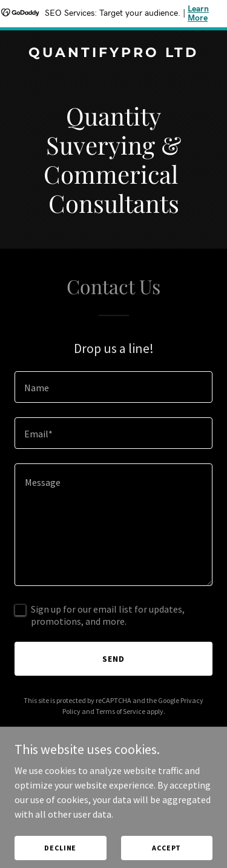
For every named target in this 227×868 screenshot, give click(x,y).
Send (113, 659)
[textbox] (113, 387)
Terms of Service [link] (120, 711)
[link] (113, 53)
